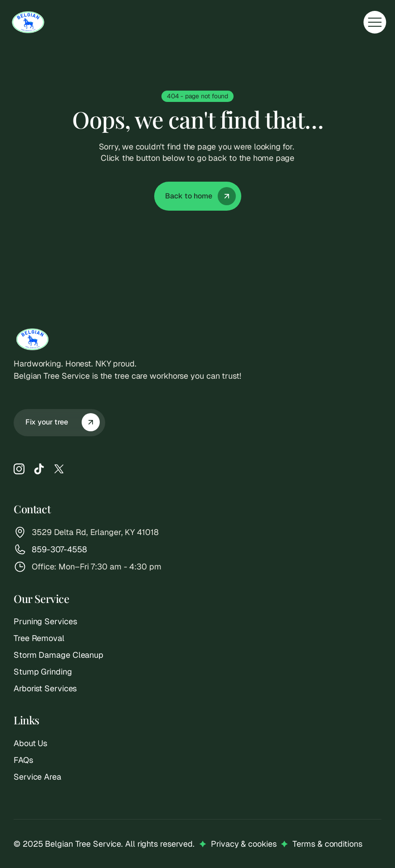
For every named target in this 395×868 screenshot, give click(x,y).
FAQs (23, 760)
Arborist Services (45, 688)
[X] (59, 469)
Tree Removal (39, 638)
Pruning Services (45, 621)
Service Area (37, 777)
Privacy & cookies (244, 844)
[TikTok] (39, 469)
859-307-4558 (59, 549)
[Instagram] (19, 469)
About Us (30, 743)
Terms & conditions (327, 844)
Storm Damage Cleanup (59, 655)
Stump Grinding (43, 672)
